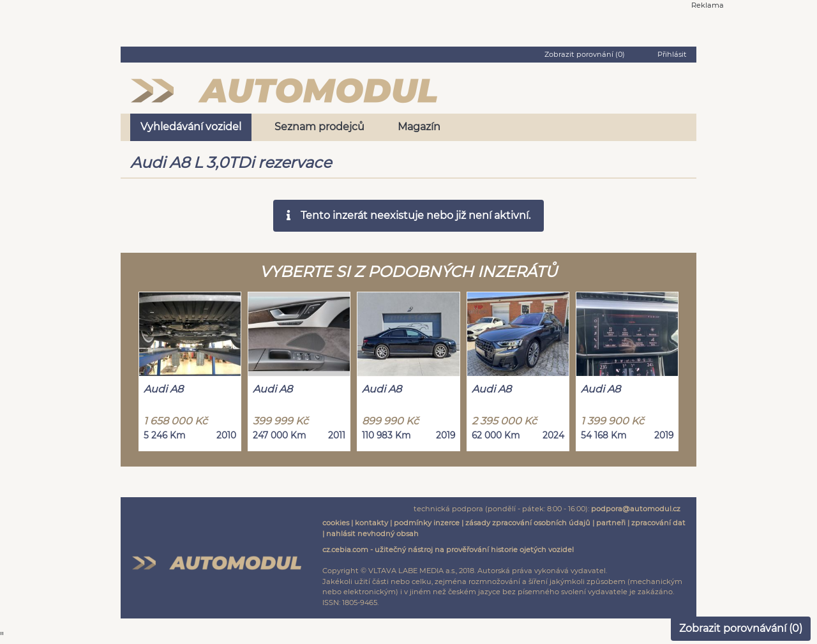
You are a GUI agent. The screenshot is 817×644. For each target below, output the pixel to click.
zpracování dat (658, 523)
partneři (611, 523)
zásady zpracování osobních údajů (528, 523)
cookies (336, 523)
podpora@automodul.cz (636, 509)
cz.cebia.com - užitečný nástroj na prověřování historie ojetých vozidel (448, 550)
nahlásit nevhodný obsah (372, 534)
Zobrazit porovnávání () (741, 628)
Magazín (419, 127)
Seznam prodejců (319, 127)
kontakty (371, 523)
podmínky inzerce (427, 523)
